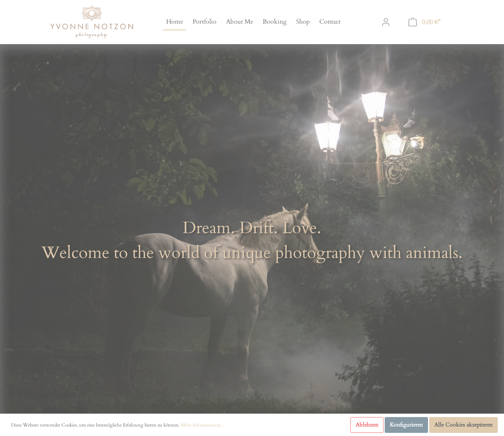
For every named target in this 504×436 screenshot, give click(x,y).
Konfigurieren (406, 425)
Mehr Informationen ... (203, 425)
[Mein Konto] (386, 22)
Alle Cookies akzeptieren (463, 425)
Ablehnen (367, 425)
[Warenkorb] (424, 22)
